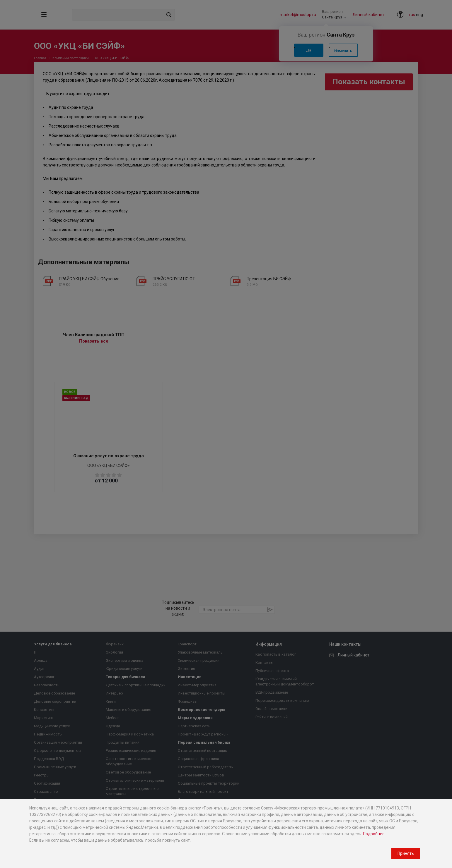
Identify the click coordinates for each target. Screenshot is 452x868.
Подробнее (374, 834)
